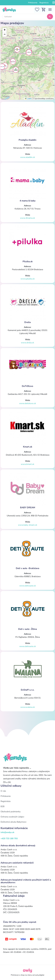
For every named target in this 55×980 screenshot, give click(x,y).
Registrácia (44, 3)
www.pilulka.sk (28, 279)
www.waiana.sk (28, 707)
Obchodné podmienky (11, 812)
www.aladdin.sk (28, 157)
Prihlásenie (33, 3)
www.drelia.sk (27, 343)
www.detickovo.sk (28, 403)
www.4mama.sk (27, 218)
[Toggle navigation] (50, 9)
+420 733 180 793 (9, 839)
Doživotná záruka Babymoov (13, 822)
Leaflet (28, 99)
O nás (3, 791)
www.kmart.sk (27, 464)
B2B (2, 806)
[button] (5, 66)
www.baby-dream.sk (28, 525)
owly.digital (40, 975)
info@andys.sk (7, 832)
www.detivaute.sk (28, 586)
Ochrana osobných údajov (12, 817)
